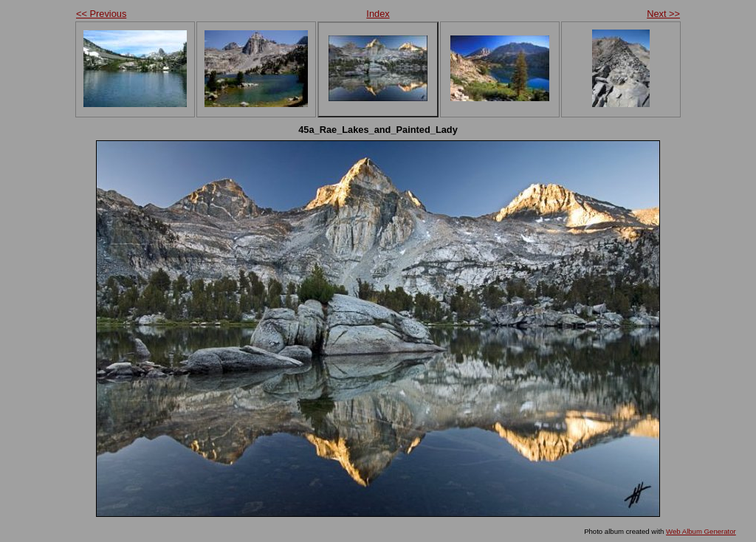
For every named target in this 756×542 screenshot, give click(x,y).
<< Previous (101, 14)
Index (378, 14)
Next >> (663, 14)
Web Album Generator (701, 531)
